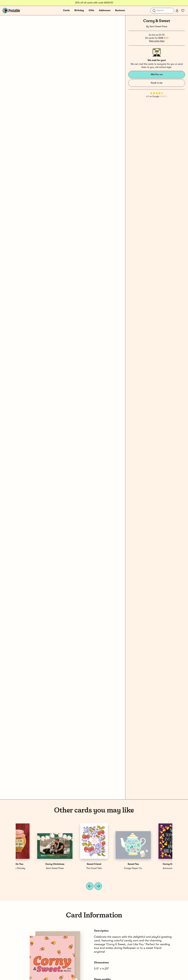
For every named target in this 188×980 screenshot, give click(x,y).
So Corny (74, 864)
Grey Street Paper (74, 868)
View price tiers (157, 41)
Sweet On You (153, 864)
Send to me (157, 83)
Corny (114, 864)
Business (120, 10)
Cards (66, 10)
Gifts (91, 10)
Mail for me (157, 74)
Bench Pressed (114, 868)
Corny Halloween (35, 864)
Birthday (79, 10)
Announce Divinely (35, 868)
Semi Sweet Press (158, 27)
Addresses (105, 10)
